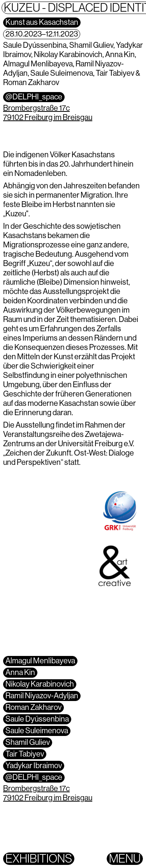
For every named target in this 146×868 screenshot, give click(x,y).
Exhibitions (39, 859)
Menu (125, 859)
